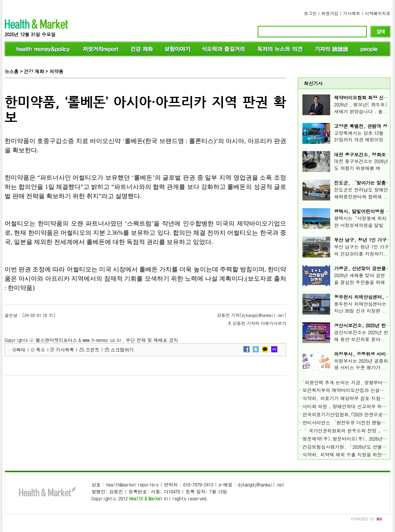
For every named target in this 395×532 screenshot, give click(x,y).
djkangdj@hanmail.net (261, 484)
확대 (21, 349)
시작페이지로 (378, 13)
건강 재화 (34, 71)
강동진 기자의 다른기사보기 (259, 323)
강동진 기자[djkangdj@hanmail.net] (252, 315)
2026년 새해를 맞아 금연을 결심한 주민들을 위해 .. (360, 282)
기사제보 (352, 13)
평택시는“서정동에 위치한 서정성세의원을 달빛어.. (360, 225)
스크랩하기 (122, 349)
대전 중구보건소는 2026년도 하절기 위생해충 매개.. (361, 168)
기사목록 (65, 349)
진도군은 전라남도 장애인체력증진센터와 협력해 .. (361, 193)
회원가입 (330, 13)
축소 (41, 349)
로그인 (310, 13)
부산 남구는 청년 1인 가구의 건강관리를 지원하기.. (361, 250)
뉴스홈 (12, 71)
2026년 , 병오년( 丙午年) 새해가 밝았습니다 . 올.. (361, 108)
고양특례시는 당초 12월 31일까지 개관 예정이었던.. (359, 140)
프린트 (93, 349)
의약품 (56, 71)
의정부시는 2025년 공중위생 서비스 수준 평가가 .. (361, 364)
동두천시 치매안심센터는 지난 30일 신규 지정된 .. (360, 307)
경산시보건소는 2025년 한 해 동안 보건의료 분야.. (361, 336)
